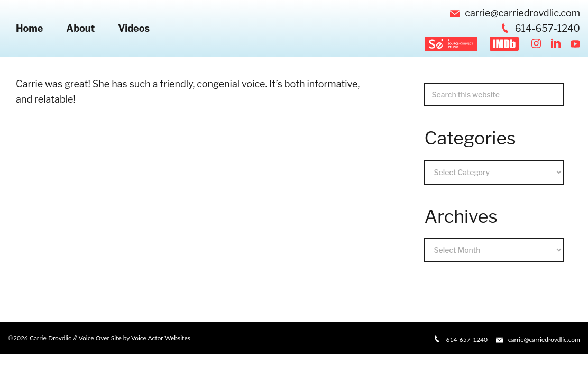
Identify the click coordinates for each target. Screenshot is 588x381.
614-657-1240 (540, 28)
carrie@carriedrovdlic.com (515, 13)
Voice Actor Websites (161, 338)
